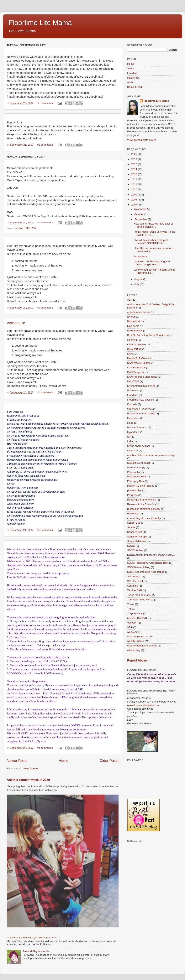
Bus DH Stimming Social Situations (147, 335)
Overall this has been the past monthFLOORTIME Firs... (151, 242)
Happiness (133, 78)
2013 (135, 174)
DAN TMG (133, 381)
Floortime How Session (141, 400)
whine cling (134, 650)
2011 (135, 184)
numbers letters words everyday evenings (151, 455)
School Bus (134, 523)
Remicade (133, 513)
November (141, 209)
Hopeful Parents (137, 427)
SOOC (131, 546)
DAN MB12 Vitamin (138, 358)
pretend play (134, 490)
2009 (135, 195)
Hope (130, 423)
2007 (135, 205)
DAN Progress (135, 372)
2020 (135, 154)
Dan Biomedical (136, 368)
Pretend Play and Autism (37, 951)
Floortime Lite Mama (40, 23)
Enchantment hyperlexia (141, 386)
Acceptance (16, 323)
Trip (129, 609)
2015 (135, 164)
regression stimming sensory (144, 509)
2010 (135, 189)
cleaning (132, 340)
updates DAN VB (26, 228)
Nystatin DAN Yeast (139, 463)
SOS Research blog (139, 567)
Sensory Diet (135, 532)
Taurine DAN (135, 590)
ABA (130, 300)
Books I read (135, 87)
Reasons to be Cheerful (141, 504)
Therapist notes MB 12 (140, 600)
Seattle (131, 527)
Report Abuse (137, 660)
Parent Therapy (136, 467)
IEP (129, 437)
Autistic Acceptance (138, 312)
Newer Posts (17, 761)
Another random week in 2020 (28, 780)
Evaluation (133, 390)
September (141, 219)
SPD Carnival (135, 581)
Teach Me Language (139, 595)
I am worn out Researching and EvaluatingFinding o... (152, 263)
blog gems (133, 326)
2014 (135, 169)
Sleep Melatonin (137, 541)
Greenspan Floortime (139, 409)
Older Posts (109, 761)
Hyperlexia (133, 432)
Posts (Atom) (30, 768)
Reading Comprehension (142, 500)
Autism (131, 82)
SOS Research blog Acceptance (146, 572)
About (131, 68)
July (137, 284)
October (139, 214)
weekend (132, 632)
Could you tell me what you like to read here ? (33, 938)
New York (133, 451)
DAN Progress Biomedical (142, 377)
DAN (130, 354)
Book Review (135, 331)
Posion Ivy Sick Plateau (141, 486)
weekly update (135, 641)
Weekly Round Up (138, 637)
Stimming (133, 586)
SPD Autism (134, 576)
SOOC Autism (135, 550)
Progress (132, 495)
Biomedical (134, 321)
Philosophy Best (137, 477)
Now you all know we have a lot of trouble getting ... (153, 225)
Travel (131, 604)
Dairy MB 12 (134, 349)
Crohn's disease (136, 344)
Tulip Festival (135, 613)
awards (131, 317)
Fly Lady (132, 404)
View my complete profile (142, 140)
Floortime (133, 73)
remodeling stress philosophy (144, 518)
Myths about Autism (139, 446)
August (139, 279)
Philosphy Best (136, 481)
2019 (135, 159)
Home (63, 761)
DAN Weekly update (139, 363)
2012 (135, 179)
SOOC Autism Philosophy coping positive (151, 555)
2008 (135, 200)
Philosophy (134, 472)
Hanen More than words (141, 414)
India (130, 441)
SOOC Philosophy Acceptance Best (148, 563)
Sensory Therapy (137, 537)
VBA (130, 627)
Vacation (132, 623)
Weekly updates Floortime (142, 646)
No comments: (46, 103)
